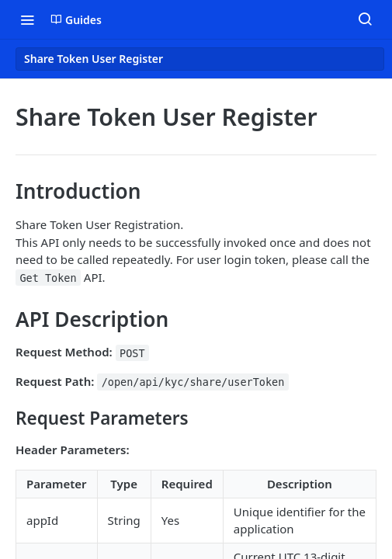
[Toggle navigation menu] (27, 19)
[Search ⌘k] (365, 19)
